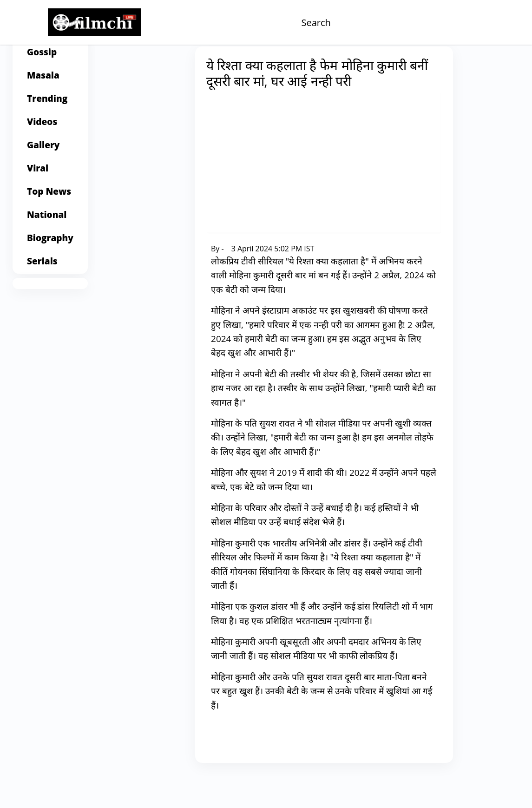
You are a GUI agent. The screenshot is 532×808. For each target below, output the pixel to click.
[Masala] (50, 105)
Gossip (182, 66)
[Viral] (50, 198)
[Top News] (50, 221)
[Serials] (50, 291)
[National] (50, 244)
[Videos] (50, 151)
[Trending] (50, 128)
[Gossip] (50, 82)
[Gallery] (50, 175)
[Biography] (50, 268)
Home (156, 66)
